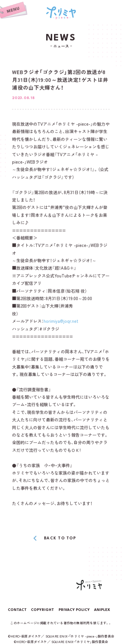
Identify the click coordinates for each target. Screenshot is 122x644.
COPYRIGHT (42, 610)
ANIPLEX (102, 610)
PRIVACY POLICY (74, 610)
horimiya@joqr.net (61, 322)
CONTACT (17, 610)
